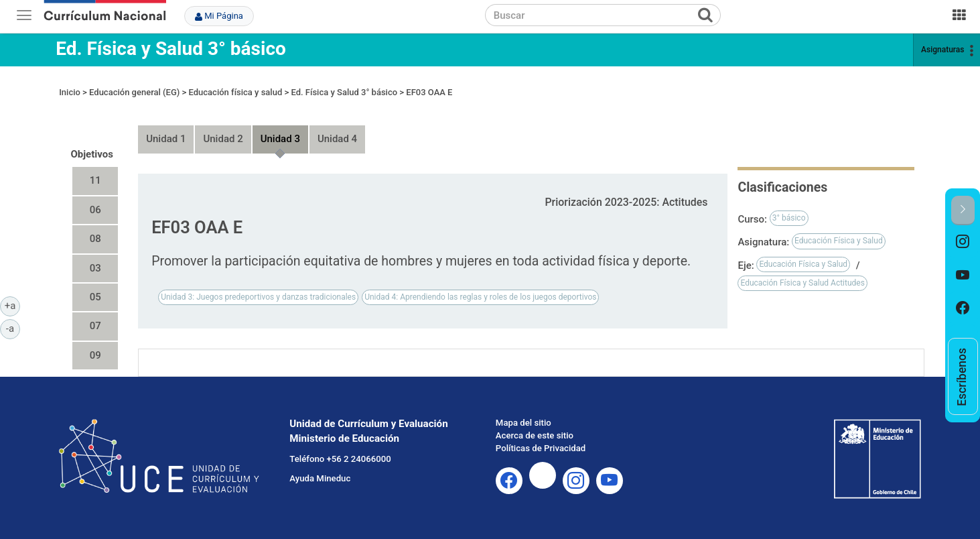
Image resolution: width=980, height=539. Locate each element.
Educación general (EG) (134, 92)
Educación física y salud (236, 92)
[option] (963, 242)
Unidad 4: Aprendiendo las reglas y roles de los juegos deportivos (480, 297)
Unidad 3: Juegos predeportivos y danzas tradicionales (258, 297)
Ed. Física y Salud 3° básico (171, 49)
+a (12, 305)
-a (13, 328)
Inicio (70, 92)
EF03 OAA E (429, 92)
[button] (963, 210)
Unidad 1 (166, 139)
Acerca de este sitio (535, 435)
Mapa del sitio (523, 423)
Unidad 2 (223, 139)
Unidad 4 (337, 139)
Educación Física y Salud (839, 241)
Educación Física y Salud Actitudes (802, 283)
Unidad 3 (280, 139)
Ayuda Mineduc (320, 478)
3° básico (789, 218)
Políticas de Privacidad (541, 448)
